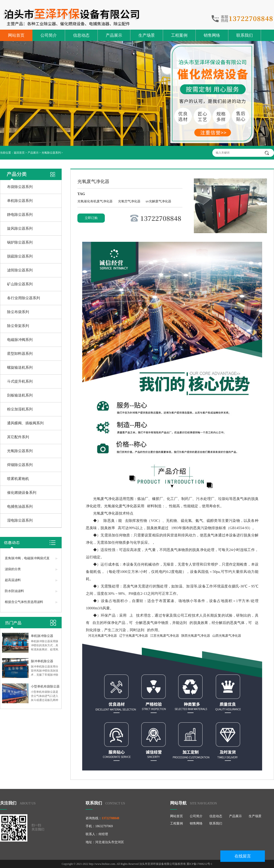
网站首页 (16, 35)
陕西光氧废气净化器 (196, 636)
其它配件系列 (18, 437)
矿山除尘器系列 (20, 284)
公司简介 (49, 35)
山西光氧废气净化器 (227, 636)
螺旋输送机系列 (20, 367)
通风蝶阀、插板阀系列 (25, 423)
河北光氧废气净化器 (103, 636)
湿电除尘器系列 (20, 520)
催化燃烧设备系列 (22, 493)
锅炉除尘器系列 (20, 242)
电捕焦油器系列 (20, 506)
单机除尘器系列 (20, 201)
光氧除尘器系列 (51, 153)
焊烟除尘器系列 (20, 465)
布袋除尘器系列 (20, 187)
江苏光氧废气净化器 (165, 636)
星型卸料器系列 (20, 354)
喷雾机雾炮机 (18, 479)
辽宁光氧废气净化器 (134, 636)
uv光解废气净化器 (158, 201)
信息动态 (81, 35)
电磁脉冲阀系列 (20, 340)
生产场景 (147, 35)
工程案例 (179, 35)
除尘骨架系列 (18, 326)
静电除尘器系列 (20, 215)
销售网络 (212, 35)
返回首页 (19, 153)
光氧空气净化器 (130, 201)
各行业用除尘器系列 (24, 298)
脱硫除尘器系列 (20, 256)
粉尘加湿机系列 (20, 409)
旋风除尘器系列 (20, 228)
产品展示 (114, 35)
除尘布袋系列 (18, 312)
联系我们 (245, 35)
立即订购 (91, 218)
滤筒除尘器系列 (20, 270)
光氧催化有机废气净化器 (95, 201)
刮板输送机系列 (20, 395)
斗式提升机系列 (20, 381)
